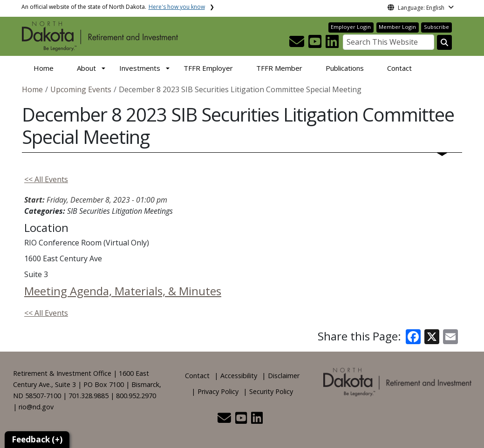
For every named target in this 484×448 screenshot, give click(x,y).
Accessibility (239, 376)
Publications (345, 68)
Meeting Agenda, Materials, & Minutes (123, 291)
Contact (399, 68)
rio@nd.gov (36, 407)
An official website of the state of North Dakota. (113, 7)
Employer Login (351, 27)
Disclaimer (284, 376)
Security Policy (271, 391)
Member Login (397, 27)
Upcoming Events (81, 89)
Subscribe (436, 27)
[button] (298, 44)
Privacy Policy (218, 391)
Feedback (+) (37, 439)
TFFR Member (279, 68)
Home (44, 68)
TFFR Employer (208, 68)
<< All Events (46, 179)
